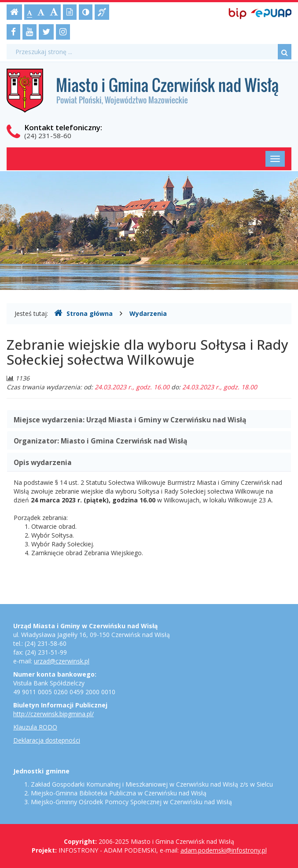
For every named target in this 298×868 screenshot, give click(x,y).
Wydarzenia (148, 313)
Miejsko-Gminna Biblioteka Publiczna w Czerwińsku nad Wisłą (119, 793)
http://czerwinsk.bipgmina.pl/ (53, 714)
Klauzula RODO (35, 727)
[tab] (149, 419)
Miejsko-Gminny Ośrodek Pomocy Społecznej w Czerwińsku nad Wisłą (131, 802)
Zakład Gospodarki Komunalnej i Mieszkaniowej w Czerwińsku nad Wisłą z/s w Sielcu (152, 784)
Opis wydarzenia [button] (43, 462)
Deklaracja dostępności (47, 740)
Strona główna (83, 313)
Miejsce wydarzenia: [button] (130, 420)
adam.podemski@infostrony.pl (224, 850)
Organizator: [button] (100, 441)
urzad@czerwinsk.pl (62, 661)
